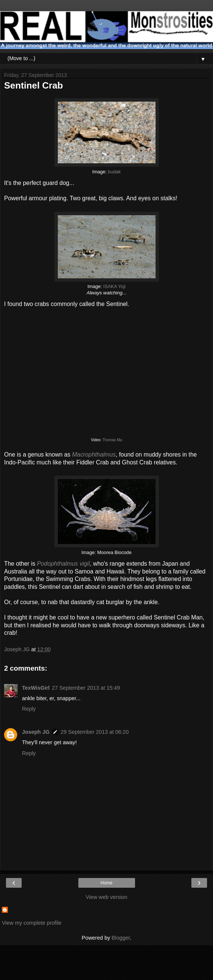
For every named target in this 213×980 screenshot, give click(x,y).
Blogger (121, 938)
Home (106, 883)
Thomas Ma (112, 440)
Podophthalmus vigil (63, 564)
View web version (107, 897)
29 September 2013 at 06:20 (95, 732)
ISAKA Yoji (115, 287)
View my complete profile (32, 923)
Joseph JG (36, 732)
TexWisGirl (36, 688)
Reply (29, 709)
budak (114, 172)
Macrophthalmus (94, 455)
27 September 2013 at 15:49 (86, 688)
